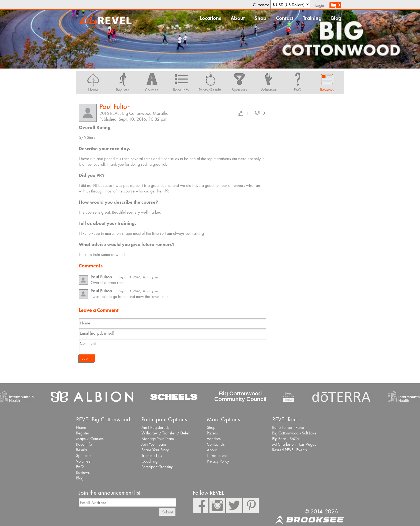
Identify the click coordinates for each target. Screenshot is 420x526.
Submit (87, 358)
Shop (260, 18)
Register (83, 433)
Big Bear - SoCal (286, 439)
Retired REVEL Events (290, 450)
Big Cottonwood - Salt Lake (294, 433)
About (238, 18)
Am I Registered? (155, 427)
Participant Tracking (157, 467)
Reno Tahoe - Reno (288, 427)
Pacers (212, 433)
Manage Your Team (158, 439)
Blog (336, 18)
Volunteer (84, 461)
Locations (210, 18)
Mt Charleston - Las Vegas (294, 444)
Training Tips (152, 455)
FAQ (80, 467)
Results (82, 450)
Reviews (83, 472)
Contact (285, 18)
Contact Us (216, 444)
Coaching (149, 461)
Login (320, 5)
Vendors (214, 439)
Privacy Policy (218, 461)
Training (312, 18)
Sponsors (84, 455)
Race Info (84, 444)
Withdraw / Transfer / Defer (166, 433)
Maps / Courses (90, 439)
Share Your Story (155, 450)
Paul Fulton (115, 106)
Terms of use (217, 455)
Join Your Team (154, 444)
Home (81, 427)
